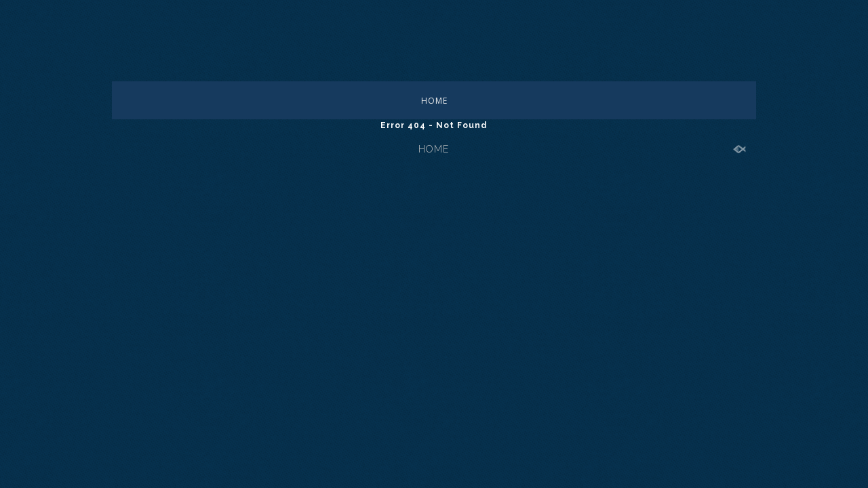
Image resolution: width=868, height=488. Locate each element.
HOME (434, 101)
